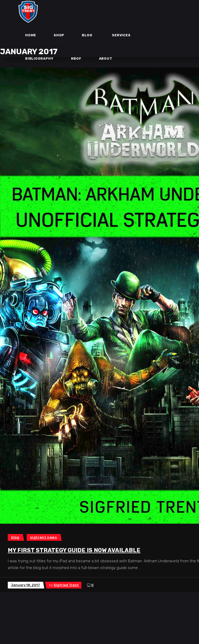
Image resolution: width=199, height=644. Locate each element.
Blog (15, 537)
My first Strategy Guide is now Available (74, 550)
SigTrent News (43, 537)
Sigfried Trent (66, 585)
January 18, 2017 (25, 585)
